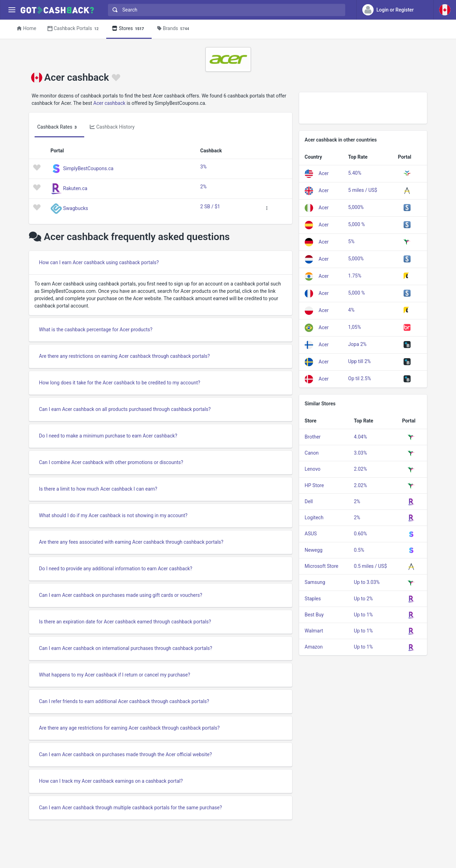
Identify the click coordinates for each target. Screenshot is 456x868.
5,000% (356, 207)
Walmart (314, 631)
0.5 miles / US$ (371, 566)
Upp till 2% (359, 361)
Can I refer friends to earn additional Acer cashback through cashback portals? (124, 701)
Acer (324, 173)
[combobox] (225, 10)
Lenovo (313, 469)
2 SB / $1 (210, 207)
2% (203, 187)
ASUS (311, 534)
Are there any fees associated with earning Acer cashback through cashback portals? (131, 542)
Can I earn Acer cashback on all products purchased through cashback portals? (125, 409)
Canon (312, 453)
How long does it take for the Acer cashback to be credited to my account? (120, 383)
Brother (313, 437)
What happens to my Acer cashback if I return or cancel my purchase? (115, 675)
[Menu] (12, 10)
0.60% (361, 534)
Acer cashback (109, 103)
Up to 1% (363, 615)
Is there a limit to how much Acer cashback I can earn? (98, 489)
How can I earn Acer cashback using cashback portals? (99, 262)
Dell (309, 501)
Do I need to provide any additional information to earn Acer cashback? (116, 569)
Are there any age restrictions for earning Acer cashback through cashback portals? (129, 728)
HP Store (314, 485)
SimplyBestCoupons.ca (88, 168)
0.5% (359, 550)
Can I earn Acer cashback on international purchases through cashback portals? (126, 648)
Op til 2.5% (360, 378)
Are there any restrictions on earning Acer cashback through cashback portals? (125, 356)
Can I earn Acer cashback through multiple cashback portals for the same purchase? (131, 808)
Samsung (315, 582)
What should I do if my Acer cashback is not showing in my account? (113, 515)
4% (351, 310)
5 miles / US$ (363, 190)
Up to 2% (363, 599)
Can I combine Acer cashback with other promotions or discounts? (111, 462)
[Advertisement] (363, 108)
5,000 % (356, 224)
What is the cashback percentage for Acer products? (96, 330)
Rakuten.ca (75, 188)
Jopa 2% (357, 344)
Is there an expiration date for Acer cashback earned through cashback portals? (125, 622)
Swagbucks (76, 208)
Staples (313, 599)
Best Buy (314, 615)
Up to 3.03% (367, 582)
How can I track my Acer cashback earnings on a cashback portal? (111, 781)
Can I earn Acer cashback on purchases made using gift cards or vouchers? (121, 595)
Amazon (314, 647)
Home (27, 28)
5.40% (355, 173)
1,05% (354, 327)
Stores (129, 29)
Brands (174, 29)
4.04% (361, 437)
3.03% (361, 453)
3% (203, 167)
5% (351, 241)
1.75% (355, 276)
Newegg (314, 550)
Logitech (314, 518)
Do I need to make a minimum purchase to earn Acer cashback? (108, 436)
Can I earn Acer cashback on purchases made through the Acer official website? (126, 754)
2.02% (361, 469)
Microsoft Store (321, 566)
